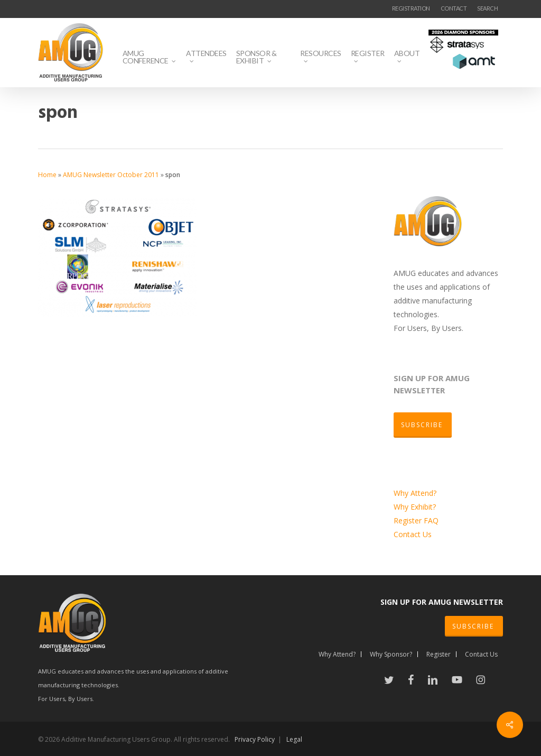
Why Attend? (415, 493)
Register (409, 520)
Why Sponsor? (391, 654)
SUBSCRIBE (473, 626)
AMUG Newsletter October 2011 (111, 175)
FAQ (431, 520)
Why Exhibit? (415, 507)
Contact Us (413, 534)
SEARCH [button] (487, 8)
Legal (294, 739)
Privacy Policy (255, 739)
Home (47, 175)
